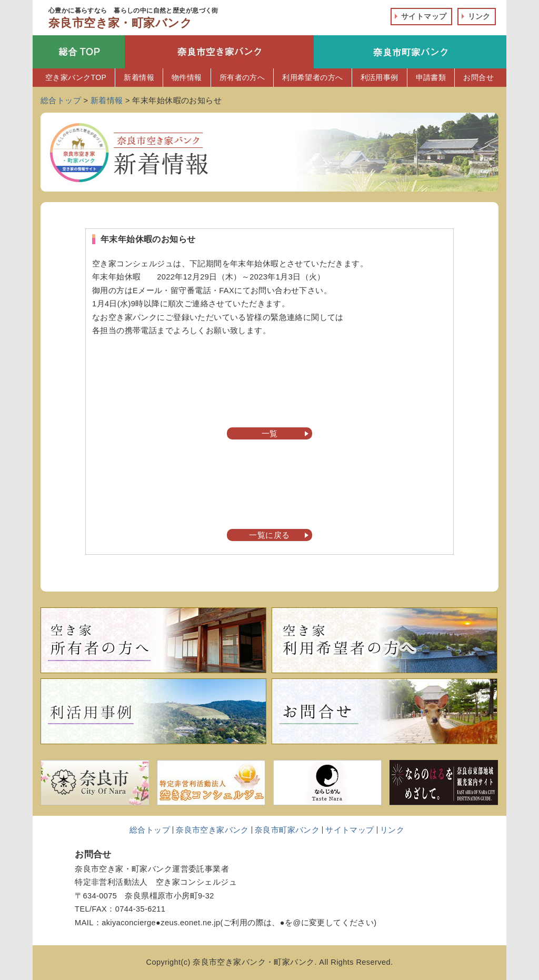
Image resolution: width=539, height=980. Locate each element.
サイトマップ (424, 16)
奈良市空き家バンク (212, 830)
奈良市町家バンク (287, 830)
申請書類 (431, 77)
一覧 (270, 434)
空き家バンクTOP (76, 77)
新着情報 (139, 77)
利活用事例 (380, 77)
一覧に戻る (269, 535)
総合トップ (150, 830)
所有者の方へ (242, 77)
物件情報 (187, 77)
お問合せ (478, 77)
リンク (479, 16)
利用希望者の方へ (312, 77)
